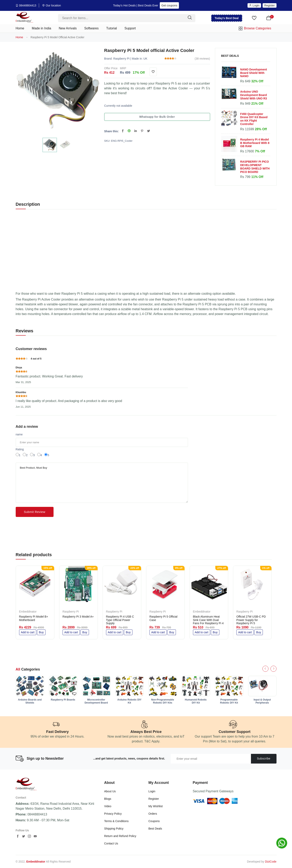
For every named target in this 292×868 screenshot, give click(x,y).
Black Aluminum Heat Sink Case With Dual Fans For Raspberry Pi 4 (208, 620)
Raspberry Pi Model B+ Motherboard (34, 618)
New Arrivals (68, 28)
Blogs (108, 799)
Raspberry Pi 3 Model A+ (78, 617)
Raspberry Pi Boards (63, 700)
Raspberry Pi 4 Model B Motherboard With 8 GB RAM (255, 143)
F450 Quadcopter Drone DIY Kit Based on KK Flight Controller (254, 119)
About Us (110, 791)
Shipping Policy (114, 829)
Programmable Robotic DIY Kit (229, 701)
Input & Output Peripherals (262, 701)
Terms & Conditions (116, 821)
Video (108, 806)
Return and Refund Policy (120, 836)
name (19, 434)
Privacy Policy (113, 814)
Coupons (154, 821)
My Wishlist (156, 806)
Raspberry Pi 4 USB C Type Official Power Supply (120, 620)
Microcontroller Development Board (96, 701)
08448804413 (28, 5)
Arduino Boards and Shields (30, 701)
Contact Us (111, 843)
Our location (53, 5)
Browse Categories (255, 28)
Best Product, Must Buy (102, 483)
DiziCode (271, 862)
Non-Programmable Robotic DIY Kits (163, 701)
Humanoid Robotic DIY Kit (196, 701)
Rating (20, 449)
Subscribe (264, 758)
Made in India (41, 28)
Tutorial (112, 28)
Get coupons (169, 5)
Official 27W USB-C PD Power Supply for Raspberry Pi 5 (251, 620)
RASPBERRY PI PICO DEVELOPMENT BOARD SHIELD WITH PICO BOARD (255, 167)
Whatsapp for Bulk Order (157, 117)
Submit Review (35, 512)
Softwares (91, 28)
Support (130, 28)
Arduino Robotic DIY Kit (129, 701)
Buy (41, 632)
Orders (153, 814)
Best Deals (155, 829)
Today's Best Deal (227, 18)
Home (20, 28)
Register (269, 5)
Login (254, 5)
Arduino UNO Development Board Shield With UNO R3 (254, 95)
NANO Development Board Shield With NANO (254, 73)
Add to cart (28, 632)
